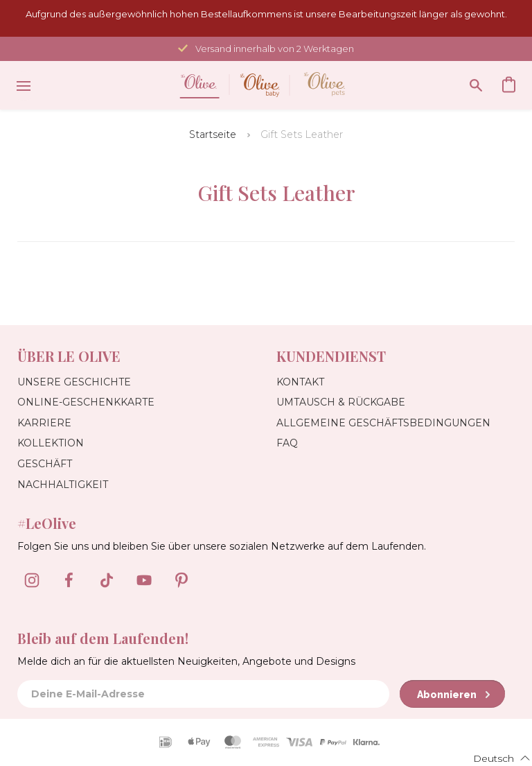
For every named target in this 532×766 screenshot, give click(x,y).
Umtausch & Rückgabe (341, 402)
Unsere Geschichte (74, 382)
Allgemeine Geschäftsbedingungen (383, 423)
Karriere (44, 423)
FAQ (287, 443)
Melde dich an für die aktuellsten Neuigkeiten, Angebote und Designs (186, 661)
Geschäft (45, 464)
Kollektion (51, 443)
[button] (493, 758)
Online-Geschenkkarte (86, 402)
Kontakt (300, 382)
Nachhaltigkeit (63, 485)
